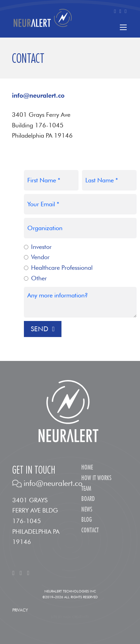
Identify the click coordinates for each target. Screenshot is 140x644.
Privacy (20, 610)
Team (86, 489)
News (87, 510)
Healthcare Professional (62, 268)
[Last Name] (109, 180)
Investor (41, 247)
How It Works (96, 478)
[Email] (80, 204)
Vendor (40, 257)
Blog (87, 520)
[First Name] (51, 180)
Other (39, 278)
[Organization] (80, 228)
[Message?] (80, 302)
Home (87, 468)
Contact (90, 530)
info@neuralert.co (38, 95)
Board (88, 499)
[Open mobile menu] (123, 27)
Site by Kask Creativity (70, 617)
